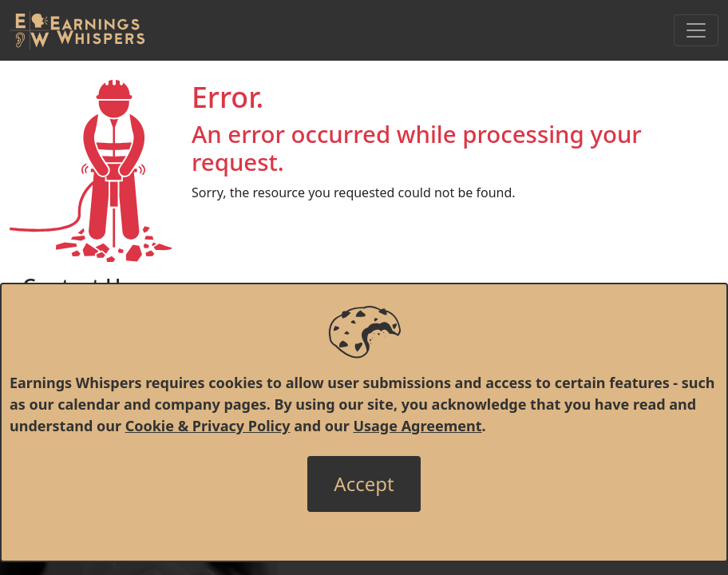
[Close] (364, 484)
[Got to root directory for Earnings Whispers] (77, 30)
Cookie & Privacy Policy (208, 426)
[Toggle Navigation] (696, 30)
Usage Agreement (417, 426)
